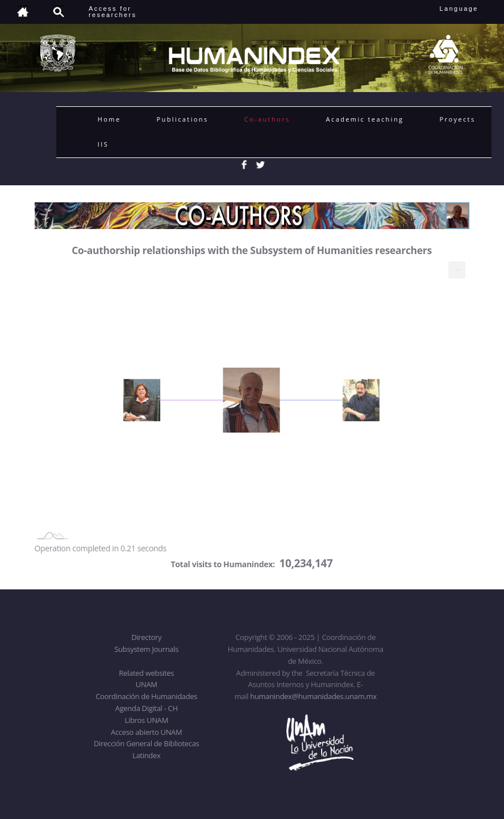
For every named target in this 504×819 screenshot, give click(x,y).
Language (467, 9)
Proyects (457, 119)
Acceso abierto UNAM (146, 732)
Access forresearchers (113, 12)
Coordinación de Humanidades (146, 696)
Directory (146, 637)
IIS (103, 144)
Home (109, 119)
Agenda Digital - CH (147, 708)
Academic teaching (365, 119)
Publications (183, 119)
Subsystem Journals (146, 649)
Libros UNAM (147, 720)
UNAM (147, 684)
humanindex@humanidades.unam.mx (313, 696)
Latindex (146, 755)
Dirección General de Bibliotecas (146, 743)
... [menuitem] (457, 267)
